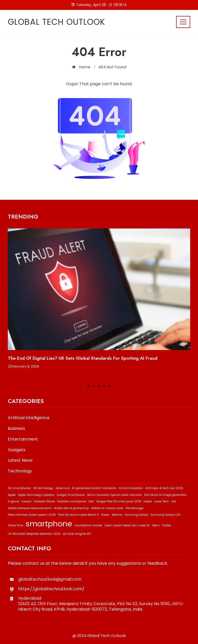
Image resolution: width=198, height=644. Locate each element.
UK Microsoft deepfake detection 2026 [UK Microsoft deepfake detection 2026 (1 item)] (34, 534)
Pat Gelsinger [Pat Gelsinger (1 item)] (135, 508)
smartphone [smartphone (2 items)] (49, 524)
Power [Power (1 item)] (105, 515)
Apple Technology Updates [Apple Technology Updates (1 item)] (36, 495)
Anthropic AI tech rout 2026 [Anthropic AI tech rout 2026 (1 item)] (164, 488)
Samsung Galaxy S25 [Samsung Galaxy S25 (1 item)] (166, 515)
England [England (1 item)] (14, 501)
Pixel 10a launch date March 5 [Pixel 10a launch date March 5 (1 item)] (79, 515)
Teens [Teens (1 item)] (156, 525)
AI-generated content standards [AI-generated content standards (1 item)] (94, 488)
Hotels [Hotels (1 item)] (148, 501)
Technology (20, 471)
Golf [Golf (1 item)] (91, 501)
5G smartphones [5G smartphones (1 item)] (19, 488)
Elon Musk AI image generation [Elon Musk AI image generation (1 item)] (165, 495)
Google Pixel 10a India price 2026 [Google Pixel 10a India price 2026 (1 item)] (119, 501)
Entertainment (23, 439)
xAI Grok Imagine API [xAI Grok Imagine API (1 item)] (77, 534)
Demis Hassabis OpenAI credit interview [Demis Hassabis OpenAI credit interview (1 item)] (114, 495)
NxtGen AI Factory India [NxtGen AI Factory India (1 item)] (107, 508)
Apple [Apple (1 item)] (12, 495)
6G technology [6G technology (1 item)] (43, 488)
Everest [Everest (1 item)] (27, 501)
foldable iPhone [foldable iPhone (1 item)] (44, 501)
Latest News (20, 461)
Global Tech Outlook (57, 22)
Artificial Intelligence (29, 418)
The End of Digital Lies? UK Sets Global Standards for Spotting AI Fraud (83, 358)
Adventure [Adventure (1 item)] (63, 488)
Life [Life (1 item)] (174, 501)
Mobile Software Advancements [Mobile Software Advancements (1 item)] (30, 508)
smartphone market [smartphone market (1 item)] (88, 525)
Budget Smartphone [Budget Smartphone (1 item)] (71, 495)
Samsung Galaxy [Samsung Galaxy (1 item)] (136, 515)
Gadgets (17, 450)
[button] (89, 386)
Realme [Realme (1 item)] (117, 515)
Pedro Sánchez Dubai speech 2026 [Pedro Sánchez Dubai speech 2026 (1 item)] (32, 515)
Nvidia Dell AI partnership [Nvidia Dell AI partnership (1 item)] (71, 508)
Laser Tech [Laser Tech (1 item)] (162, 501)
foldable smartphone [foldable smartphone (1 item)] (72, 501)
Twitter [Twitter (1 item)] (167, 525)
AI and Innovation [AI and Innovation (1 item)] (131, 488)
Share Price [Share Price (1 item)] (16, 525)
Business (16, 429)
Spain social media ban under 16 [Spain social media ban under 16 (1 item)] (127, 525)
